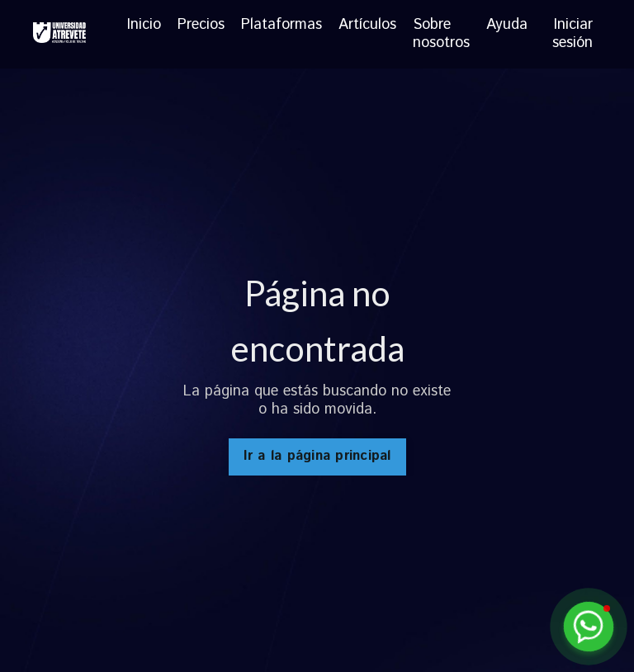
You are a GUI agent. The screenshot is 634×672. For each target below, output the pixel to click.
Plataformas (282, 26)
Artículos (367, 26)
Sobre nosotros (441, 34)
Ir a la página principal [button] (317, 456)
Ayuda (507, 26)
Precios (201, 26)
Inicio (144, 26)
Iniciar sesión (572, 34)
